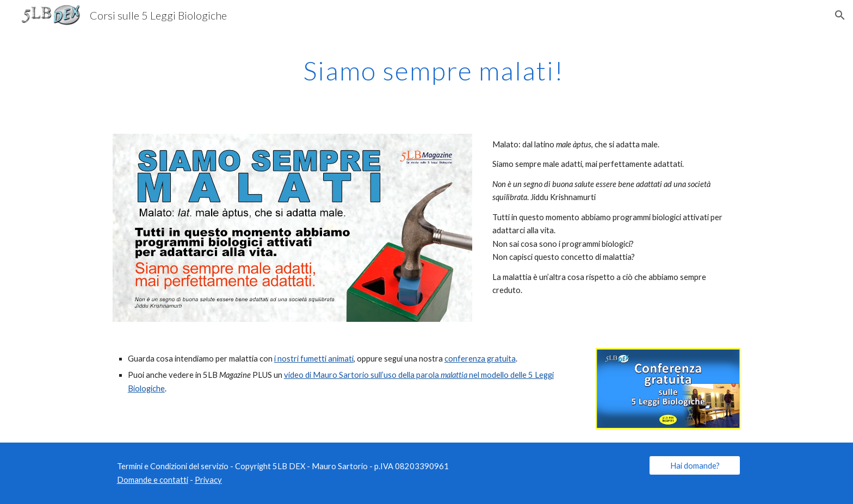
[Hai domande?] (695, 465)
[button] (840, 15)
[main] (426, 68)
